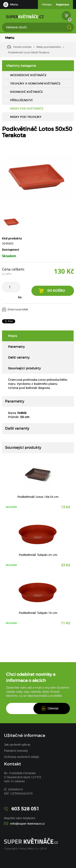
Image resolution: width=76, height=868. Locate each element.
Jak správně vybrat (17, 745)
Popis (13, 336)
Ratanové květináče (27, 92)
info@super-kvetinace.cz (27, 824)
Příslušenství (21, 100)
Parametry (17, 347)
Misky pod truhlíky (26, 117)
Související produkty (25, 368)
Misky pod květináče (49, 47)
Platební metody (16, 751)
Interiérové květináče (28, 75)
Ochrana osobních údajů (21, 757)
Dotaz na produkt (18, 309)
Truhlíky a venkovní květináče (35, 83)
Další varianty (19, 357)
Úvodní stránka (19, 47)
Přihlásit (47, 5)
